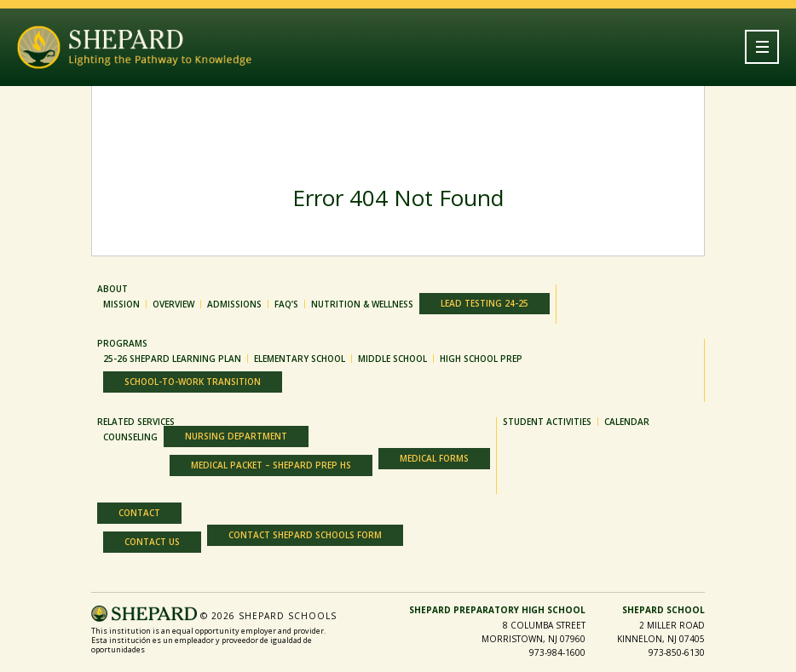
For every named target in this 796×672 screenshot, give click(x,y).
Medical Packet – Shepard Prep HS (271, 465)
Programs (122, 343)
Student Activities (547, 422)
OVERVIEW (173, 304)
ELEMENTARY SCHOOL (300, 359)
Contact (139, 513)
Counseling (130, 437)
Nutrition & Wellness (362, 304)
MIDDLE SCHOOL (392, 359)
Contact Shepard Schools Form (305, 535)
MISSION (121, 304)
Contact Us (152, 542)
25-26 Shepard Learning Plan (172, 359)
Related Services (136, 422)
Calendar (627, 422)
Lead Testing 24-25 (485, 303)
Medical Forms (434, 458)
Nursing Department (236, 436)
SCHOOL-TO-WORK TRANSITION (193, 382)
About (112, 289)
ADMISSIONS (234, 304)
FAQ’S (286, 304)
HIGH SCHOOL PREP (481, 359)
